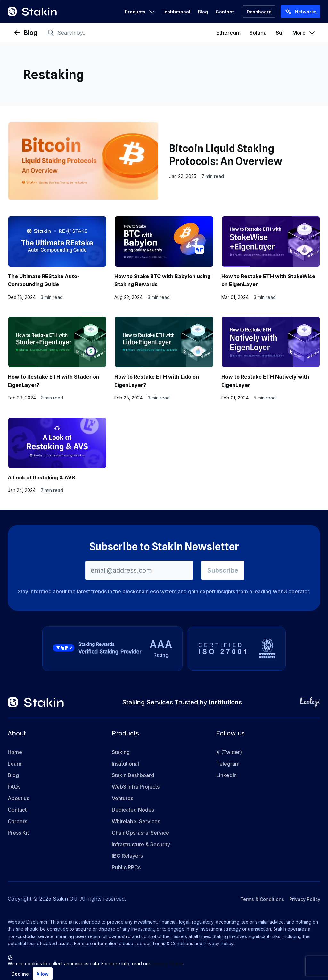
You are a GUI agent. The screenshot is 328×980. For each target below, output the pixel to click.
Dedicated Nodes (133, 810)
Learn (15, 764)
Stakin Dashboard (133, 775)
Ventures (123, 799)
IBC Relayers (127, 856)
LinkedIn (226, 775)
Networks (300, 12)
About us (18, 799)
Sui (280, 33)
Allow (43, 974)
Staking (121, 752)
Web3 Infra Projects (136, 787)
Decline (20, 974)
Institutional (177, 12)
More (304, 33)
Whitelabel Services (136, 822)
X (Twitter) (229, 752)
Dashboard (259, 12)
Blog (203, 12)
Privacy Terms (167, 964)
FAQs (14, 787)
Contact (225, 12)
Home (15, 752)
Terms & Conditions (262, 899)
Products (140, 12)
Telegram (228, 764)
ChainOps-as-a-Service (140, 833)
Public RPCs (126, 868)
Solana (258, 33)
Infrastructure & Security (141, 845)
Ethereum (228, 33)
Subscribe (223, 570)
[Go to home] (32, 12)
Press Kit (18, 833)
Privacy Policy (305, 899)
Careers (17, 822)
